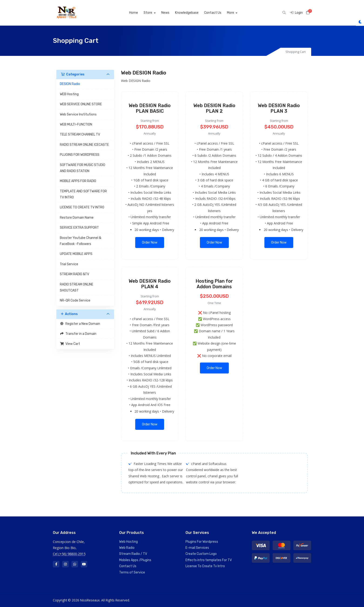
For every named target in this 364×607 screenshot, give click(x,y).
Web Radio (127, 548)
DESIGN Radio (70, 84)
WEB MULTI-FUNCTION (76, 124)
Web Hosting (128, 542)
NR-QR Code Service (75, 300)
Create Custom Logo (201, 554)
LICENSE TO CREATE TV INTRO (82, 207)
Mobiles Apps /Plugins (135, 560)
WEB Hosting (69, 94)
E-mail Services (197, 548)
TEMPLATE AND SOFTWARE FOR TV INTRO (83, 194)
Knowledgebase (192, 13)
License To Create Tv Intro (205, 566)
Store (154, 13)
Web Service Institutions (78, 114)
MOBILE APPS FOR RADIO (78, 181)
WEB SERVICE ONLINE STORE (81, 104)
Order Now (150, 242)
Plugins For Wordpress (202, 542)
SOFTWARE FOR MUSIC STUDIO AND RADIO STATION (83, 168)
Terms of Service (132, 572)
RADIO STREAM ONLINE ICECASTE (84, 145)
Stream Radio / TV (133, 554)
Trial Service (69, 264)
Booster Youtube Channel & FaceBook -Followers (81, 241)
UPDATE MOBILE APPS (76, 254)
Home (139, 13)
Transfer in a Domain (78, 334)
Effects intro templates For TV (209, 560)
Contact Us (218, 13)
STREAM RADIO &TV (74, 274)
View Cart (70, 344)
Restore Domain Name (77, 218)
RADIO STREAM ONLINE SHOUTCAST (77, 287)
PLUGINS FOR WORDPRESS (80, 155)
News (171, 13)
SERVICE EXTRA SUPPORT (79, 228)
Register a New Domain (80, 324)
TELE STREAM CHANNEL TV (80, 134)
